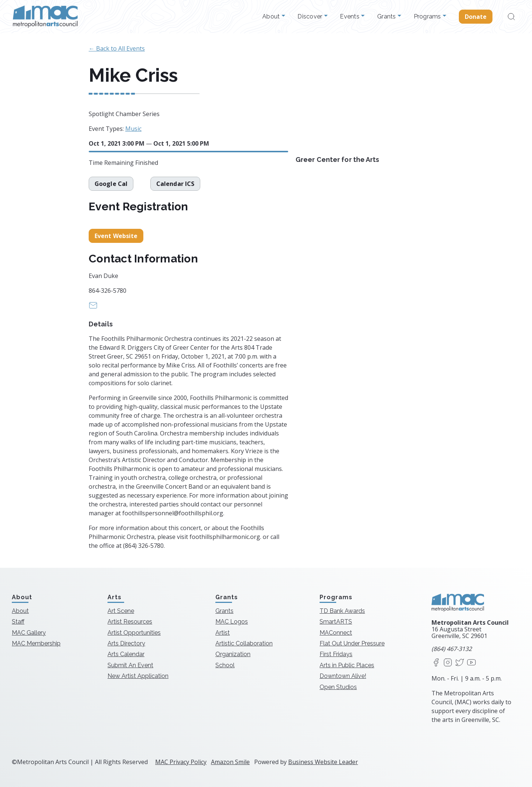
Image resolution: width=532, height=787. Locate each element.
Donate (476, 17)
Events (350, 17)
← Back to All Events (117, 48)
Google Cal (111, 184)
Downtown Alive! (343, 676)
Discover (311, 17)
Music (133, 129)
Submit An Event (130, 665)
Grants (387, 17)
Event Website (116, 236)
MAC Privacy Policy (181, 762)
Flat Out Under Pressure (352, 643)
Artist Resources (130, 622)
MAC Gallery (29, 633)
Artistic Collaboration (244, 643)
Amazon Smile (230, 762)
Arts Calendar (126, 654)
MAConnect (336, 633)
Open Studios (338, 687)
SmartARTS (336, 622)
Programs (428, 17)
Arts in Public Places (347, 665)
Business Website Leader (323, 762)
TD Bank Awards (342, 611)
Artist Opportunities (134, 633)
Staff (18, 622)
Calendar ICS (175, 184)
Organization (233, 654)
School (225, 665)
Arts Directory (126, 643)
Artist (223, 633)
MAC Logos (232, 622)
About (272, 17)
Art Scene (121, 611)
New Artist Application (138, 676)
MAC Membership (36, 643)
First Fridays (336, 654)
